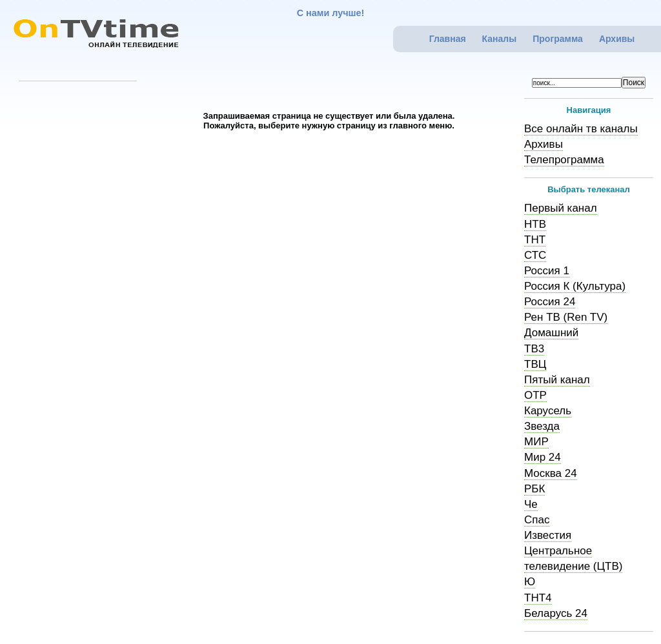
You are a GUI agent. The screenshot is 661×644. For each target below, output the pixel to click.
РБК (534, 489)
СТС (535, 255)
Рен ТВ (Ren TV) (566, 317)
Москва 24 (551, 473)
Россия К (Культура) (575, 286)
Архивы (617, 39)
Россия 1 (547, 271)
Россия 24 (550, 302)
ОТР (535, 395)
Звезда (542, 426)
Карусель (548, 411)
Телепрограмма (564, 160)
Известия (548, 535)
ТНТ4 (538, 598)
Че (531, 504)
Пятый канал (557, 380)
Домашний (551, 333)
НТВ (535, 224)
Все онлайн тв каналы (581, 129)
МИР (536, 442)
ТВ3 (534, 349)
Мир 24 (543, 457)
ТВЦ (535, 364)
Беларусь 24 (556, 613)
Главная (448, 39)
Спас (537, 520)
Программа (558, 39)
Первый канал (561, 208)
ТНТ (535, 240)
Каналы (500, 39)
